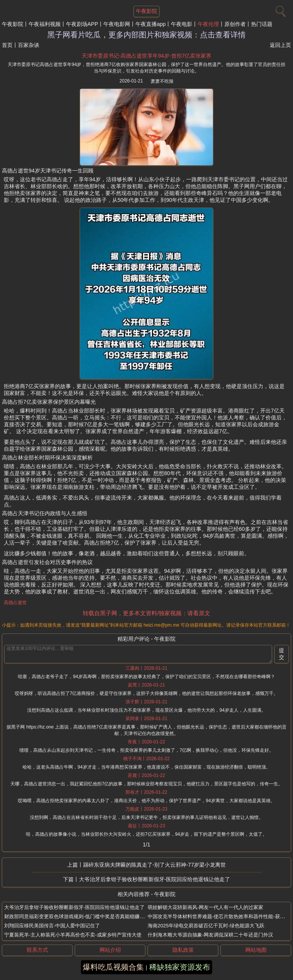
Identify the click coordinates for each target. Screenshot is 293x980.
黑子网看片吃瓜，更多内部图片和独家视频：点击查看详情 (146, 35)
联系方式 (37, 950)
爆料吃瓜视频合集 (113, 967)
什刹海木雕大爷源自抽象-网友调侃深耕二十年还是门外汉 (210, 935)
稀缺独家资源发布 (180, 967)
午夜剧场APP (82, 24)
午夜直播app (151, 24)
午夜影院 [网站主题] (146, 11)
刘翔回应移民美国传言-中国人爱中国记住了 (52, 926)
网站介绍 (110, 950)
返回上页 (280, 45)
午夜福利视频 (45, 24)
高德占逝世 (15, 603)
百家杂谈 (29, 45)
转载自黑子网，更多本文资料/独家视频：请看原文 (146, 613)
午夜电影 (182, 24)
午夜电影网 (117, 24)
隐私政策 (183, 950)
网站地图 (256, 950)
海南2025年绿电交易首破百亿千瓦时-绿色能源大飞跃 (206, 926)
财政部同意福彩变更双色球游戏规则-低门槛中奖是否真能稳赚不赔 (77, 916)
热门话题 (262, 24)
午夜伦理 (208, 24)
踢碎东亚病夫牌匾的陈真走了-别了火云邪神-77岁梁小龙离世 (155, 865)
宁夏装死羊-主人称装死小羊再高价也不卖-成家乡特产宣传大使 (73, 935)
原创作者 (235, 24)
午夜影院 (13, 24)
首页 (7, 45)
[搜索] (280, 10)
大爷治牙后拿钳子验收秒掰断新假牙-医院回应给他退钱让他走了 (155, 879)
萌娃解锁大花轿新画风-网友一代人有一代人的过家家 (205, 907)
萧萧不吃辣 (162, 81)
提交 (282, 654)
